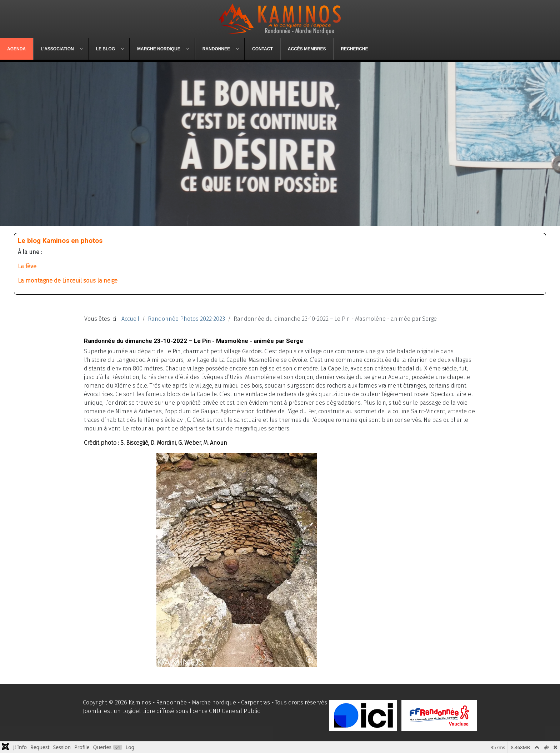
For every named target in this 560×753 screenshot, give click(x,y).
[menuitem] (17, 49)
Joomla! (93, 711)
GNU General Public (234, 711)
